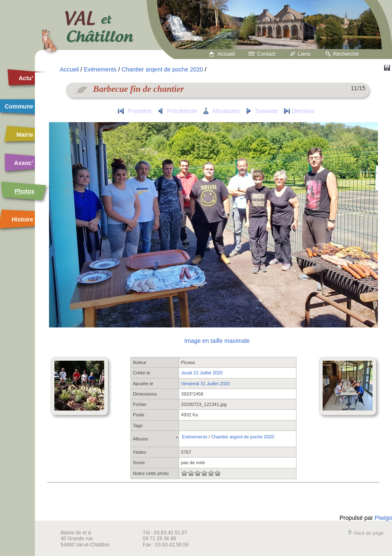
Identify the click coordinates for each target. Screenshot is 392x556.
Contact (266, 54)
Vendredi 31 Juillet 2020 (205, 384)
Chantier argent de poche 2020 (162, 69)
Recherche (346, 54)
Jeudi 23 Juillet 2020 (202, 373)
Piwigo (383, 518)
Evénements (100, 69)
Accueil (226, 54)
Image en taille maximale (217, 341)
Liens (304, 54)
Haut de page (365, 533)
